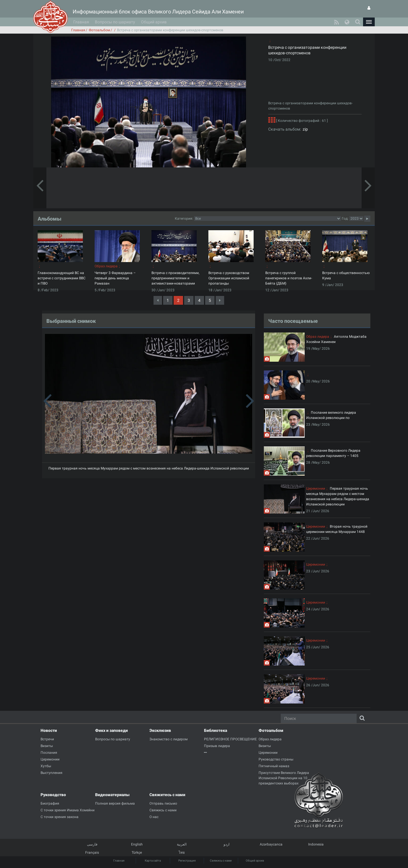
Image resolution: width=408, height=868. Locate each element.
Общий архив (154, 22)
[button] (369, 22)
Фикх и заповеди (111, 730)
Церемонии (316, 488)
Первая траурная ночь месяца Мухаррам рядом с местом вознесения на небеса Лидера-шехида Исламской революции (149, 468)
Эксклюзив (160, 730)
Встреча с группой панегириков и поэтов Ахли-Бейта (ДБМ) (289, 278)
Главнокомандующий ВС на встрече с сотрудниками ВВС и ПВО (62, 278)
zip (304, 129)
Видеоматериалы (112, 795)
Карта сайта (153, 861)
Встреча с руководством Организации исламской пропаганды (229, 278)
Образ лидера (106, 266)
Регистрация (187, 861)
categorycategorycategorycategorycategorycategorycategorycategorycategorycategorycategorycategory (267, 219)
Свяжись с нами (221, 861)
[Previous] (158, 300)
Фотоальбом (99, 30)
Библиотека (216, 730)
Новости (49, 730)
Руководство (53, 795)
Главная (81, 22)
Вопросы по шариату (115, 22)
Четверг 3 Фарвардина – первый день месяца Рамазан (115, 278)
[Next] (220, 300)
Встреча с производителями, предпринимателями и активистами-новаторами (175, 278)
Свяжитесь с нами (167, 795)
